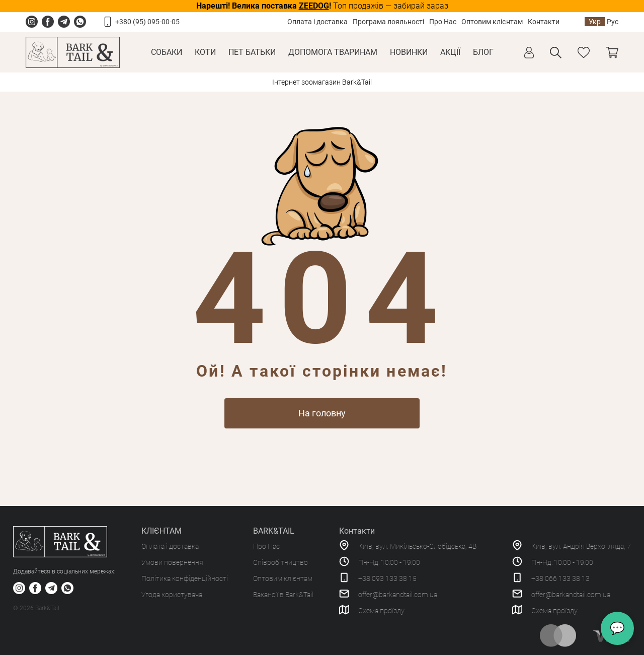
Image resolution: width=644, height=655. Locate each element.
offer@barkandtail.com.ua (398, 595)
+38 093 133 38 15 (387, 578)
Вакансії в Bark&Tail (283, 595)
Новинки (409, 52)
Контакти (544, 22)
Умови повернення (172, 562)
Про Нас (443, 22)
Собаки (167, 52)
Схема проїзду (381, 611)
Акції (450, 52)
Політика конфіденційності (185, 578)
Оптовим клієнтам (492, 22)
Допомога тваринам (333, 52)
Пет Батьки (252, 52)
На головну (322, 413)
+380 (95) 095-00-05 (147, 22)
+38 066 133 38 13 (560, 578)
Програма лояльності (388, 22)
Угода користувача (172, 595)
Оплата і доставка (317, 22)
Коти (205, 52)
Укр (595, 22)
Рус (613, 22)
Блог (483, 52)
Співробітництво (280, 562)
